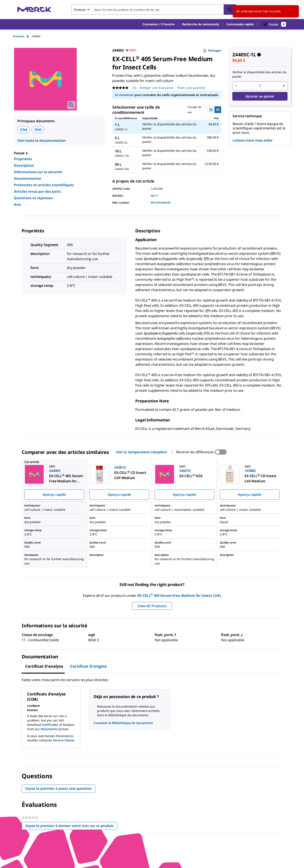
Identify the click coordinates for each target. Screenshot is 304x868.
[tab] (22, 36)
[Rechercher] (230, 10)
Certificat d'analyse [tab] (44, 666)
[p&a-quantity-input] (260, 86)
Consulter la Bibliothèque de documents (123, 723)
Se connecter (124, 95)
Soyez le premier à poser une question (59, 788)
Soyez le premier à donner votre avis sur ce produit (71, 827)
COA (24, 130)
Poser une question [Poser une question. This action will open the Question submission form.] (191, 88)
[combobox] (154, 10)
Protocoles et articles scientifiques (44, 185)
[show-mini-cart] (274, 24)
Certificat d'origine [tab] (88, 666)
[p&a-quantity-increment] (284, 86)
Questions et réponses (33, 198)
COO (38, 130)
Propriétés (23, 159)
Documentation (27, 178)
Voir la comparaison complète (141, 452)
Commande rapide (240, 24)
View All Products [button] (152, 606)
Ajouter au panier (260, 96)
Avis (17, 204)
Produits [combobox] (80, 10)
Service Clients (64, 740)
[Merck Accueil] (34, 9)
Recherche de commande (201, 24)
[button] (158, 24)
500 (70, 245)
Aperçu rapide (54, 494)
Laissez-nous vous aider (253, 140)
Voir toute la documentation (41, 140)
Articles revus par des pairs (37, 191)
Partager (212, 50)
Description (24, 165)
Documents (49, 729)
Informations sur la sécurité (38, 172)
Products (19, 36)
